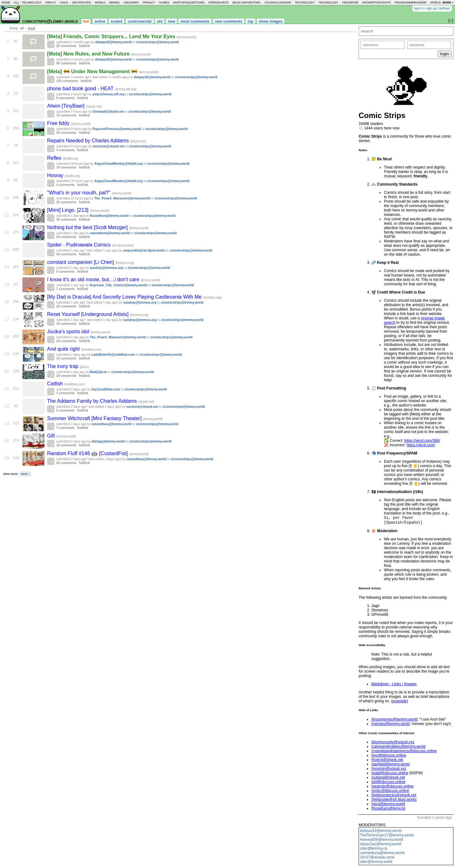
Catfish (56, 384)
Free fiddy (59, 123)
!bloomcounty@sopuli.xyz (393, 743)
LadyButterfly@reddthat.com (113, 355)
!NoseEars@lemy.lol (388, 810)
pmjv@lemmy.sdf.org (109, 94)
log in (418, 8)
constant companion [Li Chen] (81, 262)
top (250, 21)
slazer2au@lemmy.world (381, 845)
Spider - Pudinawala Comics (79, 245)
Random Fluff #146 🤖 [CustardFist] (88, 453)
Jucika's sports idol (69, 332)
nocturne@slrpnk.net (108, 146)
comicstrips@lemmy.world (50, 21)
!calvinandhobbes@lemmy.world (398, 748)
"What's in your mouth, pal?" (79, 193)
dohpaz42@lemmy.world (381, 832)
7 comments (65, 289)
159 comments (67, 81)
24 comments (66, 237)
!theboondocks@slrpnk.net (394, 796)
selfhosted (82, 3)
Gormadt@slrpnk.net (108, 112)
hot (86, 21)
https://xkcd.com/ (421, 445)
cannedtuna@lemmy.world (382, 854)
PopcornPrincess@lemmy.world (117, 129)
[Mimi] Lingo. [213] (68, 210)
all (16, 3)
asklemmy (131, 3)
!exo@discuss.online (389, 757)
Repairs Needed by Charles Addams (89, 141)
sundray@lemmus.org (106, 268)
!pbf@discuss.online (388, 783)
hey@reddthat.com (106, 389)
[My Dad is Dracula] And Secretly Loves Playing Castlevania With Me (125, 297)
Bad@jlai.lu (98, 372)
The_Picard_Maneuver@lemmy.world (122, 198)
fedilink (85, 46)
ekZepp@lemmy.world (108, 441)
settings (445, 8)
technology (32, 3)
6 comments (65, 98)
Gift (52, 436)
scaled (116, 21)
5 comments (65, 272)
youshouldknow (278, 3)
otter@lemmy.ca (374, 850)
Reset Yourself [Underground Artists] (88, 314)
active (100, 21)
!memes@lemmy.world (390, 725)
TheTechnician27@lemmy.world (387, 836)
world (100, 3)
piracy (51, 3)
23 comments (66, 202)
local (32, 28)
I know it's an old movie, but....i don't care (94, 279)
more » (448, 3)
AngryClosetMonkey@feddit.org (119, 164)
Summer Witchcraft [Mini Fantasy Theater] (95, 418)
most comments (195, 21)
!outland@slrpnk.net (388, 779)
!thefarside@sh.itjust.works (394, 801)
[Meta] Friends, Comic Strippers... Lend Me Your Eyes (112, 36)
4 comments (65, 150)
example (400, 702)
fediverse (350, 3)
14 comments (66, 167)
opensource (218, 3)
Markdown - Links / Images (394, 685)
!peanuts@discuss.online (392, 788)
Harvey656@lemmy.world (382, 841)
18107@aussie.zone (377, 859)
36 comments (66, 220)
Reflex (55, 158)
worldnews (440, 3)
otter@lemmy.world (376, 863)
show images (271, 21)
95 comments (66, 63)
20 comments (66, 133)
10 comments (66, 324)
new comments (229, 21)
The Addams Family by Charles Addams (93, 401)
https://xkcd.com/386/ (422, 441)
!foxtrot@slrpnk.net (387, 761)
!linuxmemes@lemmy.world (394, 721)
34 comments (66, 254)
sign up (431, 8)
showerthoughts (376, 3)
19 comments (66, 376)
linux (64, 3)
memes (114, 3)
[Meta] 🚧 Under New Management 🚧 (93, 71)
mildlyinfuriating (246, 3)
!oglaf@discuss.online (390, 774)
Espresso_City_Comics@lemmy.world (118, 285)
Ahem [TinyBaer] (67, 106)
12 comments (66, 445)
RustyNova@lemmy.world (109, 216)
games (164, 3)
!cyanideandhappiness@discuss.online (404, 752)
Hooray (56, 175)
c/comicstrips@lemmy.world (158, 42)
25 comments (66, 46)
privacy (149, 3)
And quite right (64, 349)
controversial (140, 21)
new (171, 21)
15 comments (66, 115)
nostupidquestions (189, 3)
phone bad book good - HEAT (81, 89)
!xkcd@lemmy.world (388, 805)
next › (25, 474)
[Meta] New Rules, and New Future (89, 54)
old (160, 21)
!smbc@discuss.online (390, 792)
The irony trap (63, 366)
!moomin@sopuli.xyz (389, 770)
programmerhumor (411, 3)
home (6, 3)
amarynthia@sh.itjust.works (144, 250)
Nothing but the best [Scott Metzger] (88, 227)
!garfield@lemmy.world (390, 765)
